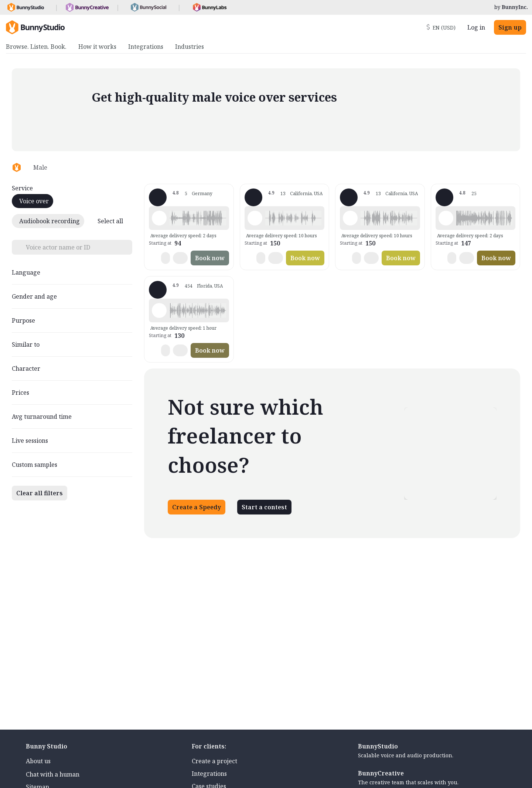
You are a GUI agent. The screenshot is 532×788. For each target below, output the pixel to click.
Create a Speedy (197, 507)
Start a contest (264, 507)
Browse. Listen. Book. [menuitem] (36, 47)
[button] (198, 218)
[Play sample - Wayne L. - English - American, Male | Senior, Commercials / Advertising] (159, 310)
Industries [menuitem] (190, 47)
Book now (210, 258)
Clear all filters (40, 493)
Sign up (510, 27)
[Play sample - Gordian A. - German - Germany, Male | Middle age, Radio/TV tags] (159, 218)
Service (22, 188)
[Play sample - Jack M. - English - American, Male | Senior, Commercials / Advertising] (255, 218)
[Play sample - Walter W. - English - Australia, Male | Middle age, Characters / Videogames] (446, 218)
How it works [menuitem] (97, 47)
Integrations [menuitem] (146, 47)
